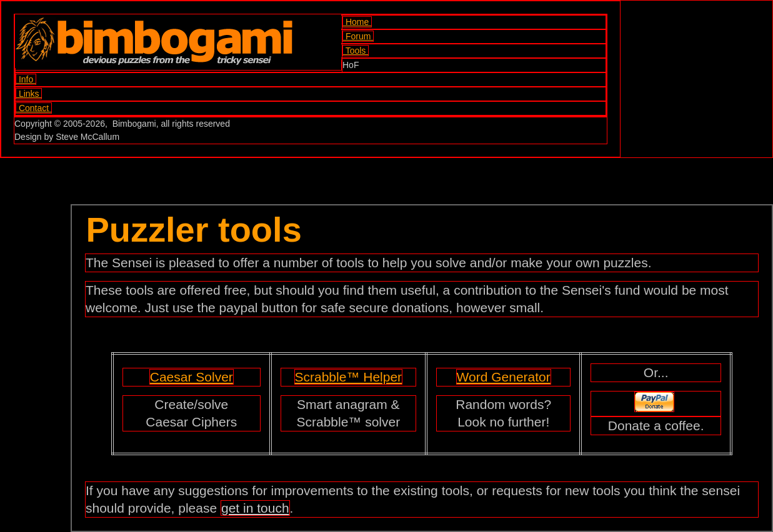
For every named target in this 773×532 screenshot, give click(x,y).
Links (29, 94)
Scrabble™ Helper (349, 377)
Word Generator (504, 377)
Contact (34, 108)
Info (26, 79)
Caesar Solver (192, 377)
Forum (358, 36)
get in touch (255, 508)
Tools (356, 51)
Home (357, 22)
